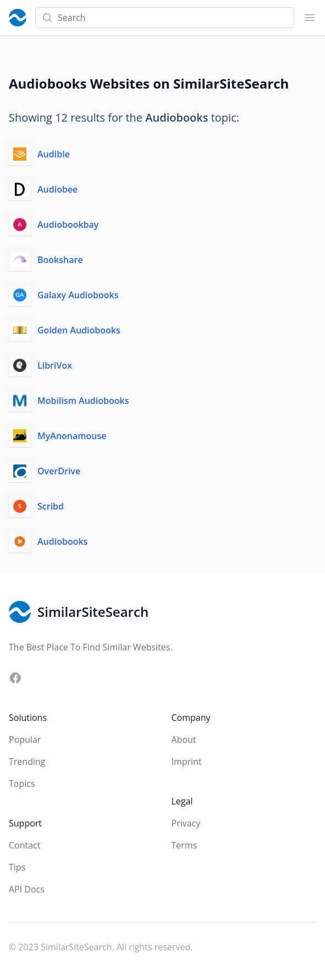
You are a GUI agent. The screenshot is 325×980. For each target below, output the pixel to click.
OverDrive (59, 471)
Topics (22, 784)
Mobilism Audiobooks (83, 401)
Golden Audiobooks (79, 330)
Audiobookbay (68, 225)
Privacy (186, 823)
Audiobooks (62, 541)
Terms (184, 845)
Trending (27, 762)
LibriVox (55, 365)
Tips (17, 867)
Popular (25, 740)
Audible (54, 154)
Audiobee (57, 189)
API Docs (27, 889)
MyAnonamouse (72, 436)
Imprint (187, 762)
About (184, 740)
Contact (24, 845)
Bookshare (60, 260)
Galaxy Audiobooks (78, 295)
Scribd (51, 506)
